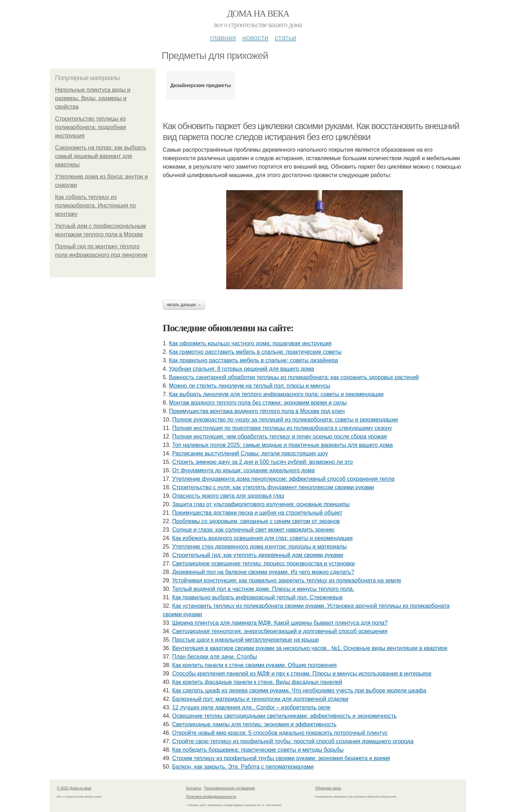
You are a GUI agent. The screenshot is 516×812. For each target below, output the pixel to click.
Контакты (194, 788)
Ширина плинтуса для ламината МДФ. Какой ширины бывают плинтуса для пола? (280, 623)
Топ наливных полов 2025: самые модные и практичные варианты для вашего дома (283, 445)
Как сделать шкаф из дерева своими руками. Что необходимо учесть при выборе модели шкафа (299, 690)
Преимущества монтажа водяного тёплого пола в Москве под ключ (257, 411)
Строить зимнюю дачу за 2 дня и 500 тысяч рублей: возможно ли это (263, 462)
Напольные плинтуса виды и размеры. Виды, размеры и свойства (93, 98)
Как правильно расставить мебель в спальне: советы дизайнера (254, 360)
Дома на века (258, 14)
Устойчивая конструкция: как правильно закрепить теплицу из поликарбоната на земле (287, 580)
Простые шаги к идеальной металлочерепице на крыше (246, 640)
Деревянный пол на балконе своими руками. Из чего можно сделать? (263, 572)
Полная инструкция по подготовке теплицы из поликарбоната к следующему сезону (282, 428)
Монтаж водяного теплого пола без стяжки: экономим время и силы (258, 403)
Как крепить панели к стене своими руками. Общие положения (254, 665)
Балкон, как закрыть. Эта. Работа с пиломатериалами (243, 767)
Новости (255, 38)
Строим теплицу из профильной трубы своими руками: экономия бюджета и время (281, 758)
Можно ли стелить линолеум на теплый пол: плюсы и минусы (250, 386)
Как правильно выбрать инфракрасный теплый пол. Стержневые (258, 597)
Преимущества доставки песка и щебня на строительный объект (257, 513)
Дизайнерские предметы (200, 85)
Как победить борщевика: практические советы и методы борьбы (258, 750)
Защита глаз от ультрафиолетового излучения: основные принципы (261, 504)
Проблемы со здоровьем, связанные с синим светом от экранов (256, 521)
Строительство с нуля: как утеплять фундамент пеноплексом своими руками (273, 487)
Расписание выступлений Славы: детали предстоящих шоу (250, 453)
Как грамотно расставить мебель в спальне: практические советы (255, 352)
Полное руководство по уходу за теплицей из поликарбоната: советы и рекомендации (285, 420)
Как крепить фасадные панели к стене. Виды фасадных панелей (257, 682)
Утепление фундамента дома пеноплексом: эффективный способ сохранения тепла (283, 479)
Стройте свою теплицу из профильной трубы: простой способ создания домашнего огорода (293, 741)
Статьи (285, 38)
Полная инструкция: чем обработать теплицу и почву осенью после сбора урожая (280, 437)
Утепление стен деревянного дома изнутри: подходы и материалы (259, 547)
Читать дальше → (184, 305)
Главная (223, 38)
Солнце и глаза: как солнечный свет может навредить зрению (253, 530)
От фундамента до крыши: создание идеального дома (244, 470)
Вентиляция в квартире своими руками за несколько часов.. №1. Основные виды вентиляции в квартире (310, 648)
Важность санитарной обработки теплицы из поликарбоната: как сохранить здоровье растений (294, 377)
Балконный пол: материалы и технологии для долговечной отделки (260, 699)
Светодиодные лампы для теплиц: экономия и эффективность (254, 724)
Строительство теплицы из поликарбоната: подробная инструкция (91, 127)
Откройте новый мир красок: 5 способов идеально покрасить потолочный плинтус (280, 733)
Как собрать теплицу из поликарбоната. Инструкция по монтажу (95, 205)
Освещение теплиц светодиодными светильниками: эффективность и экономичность (284, 716)
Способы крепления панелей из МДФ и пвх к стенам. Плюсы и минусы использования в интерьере (302, 674)
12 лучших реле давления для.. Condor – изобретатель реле (251, 707)
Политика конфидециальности (211, 797)
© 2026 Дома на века (74, 788)
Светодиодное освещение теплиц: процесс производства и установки (263, 563)
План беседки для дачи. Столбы (215, 657)
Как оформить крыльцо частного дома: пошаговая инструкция (250, 343)
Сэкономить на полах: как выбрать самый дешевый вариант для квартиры (101, 156)
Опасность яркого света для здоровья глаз (228, 496)
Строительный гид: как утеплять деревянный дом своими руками (258, 555)
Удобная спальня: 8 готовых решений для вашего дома (242, 369)
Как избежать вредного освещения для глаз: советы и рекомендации (262, 538)
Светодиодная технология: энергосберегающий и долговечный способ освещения (280, 631)
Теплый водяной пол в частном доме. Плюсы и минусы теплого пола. (263, 589)
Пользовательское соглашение (230, 788)
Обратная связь (328, 788)
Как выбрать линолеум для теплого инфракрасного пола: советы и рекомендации (276, 394)
